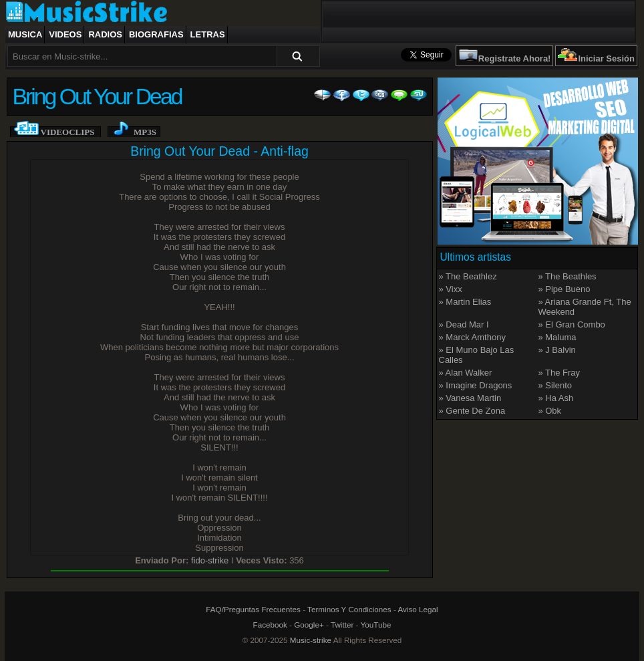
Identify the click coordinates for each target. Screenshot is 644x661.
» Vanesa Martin (470, 398)
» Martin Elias (465, 302)
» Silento (555, 385)
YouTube (376, 625)
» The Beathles (567, 276)
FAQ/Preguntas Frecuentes (253, 609)
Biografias (156, 34)
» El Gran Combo (571, 324)
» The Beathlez (468, 276)
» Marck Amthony (472, 337)
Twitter (342, 625)
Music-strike (311, 640)
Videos (65, 34)
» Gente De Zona (472, 411)
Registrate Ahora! (515, 58)
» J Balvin (556, 350)
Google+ (309, 625)
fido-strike (210, 560)
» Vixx (451, 289)
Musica (25, 34)
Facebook (270, 625)
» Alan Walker (466, 373)
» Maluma (557, 337)
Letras (208, 34)
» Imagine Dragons (476, 385)
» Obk (549, 411)
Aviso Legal (418, 609)
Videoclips (68, 132)
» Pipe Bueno (564, 289)
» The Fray (559, 373)
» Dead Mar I (464, 324)
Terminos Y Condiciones (349, 609)
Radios (105, 34)
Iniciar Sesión (606, 58)
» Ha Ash (555, 398)
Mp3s (145, 132)
